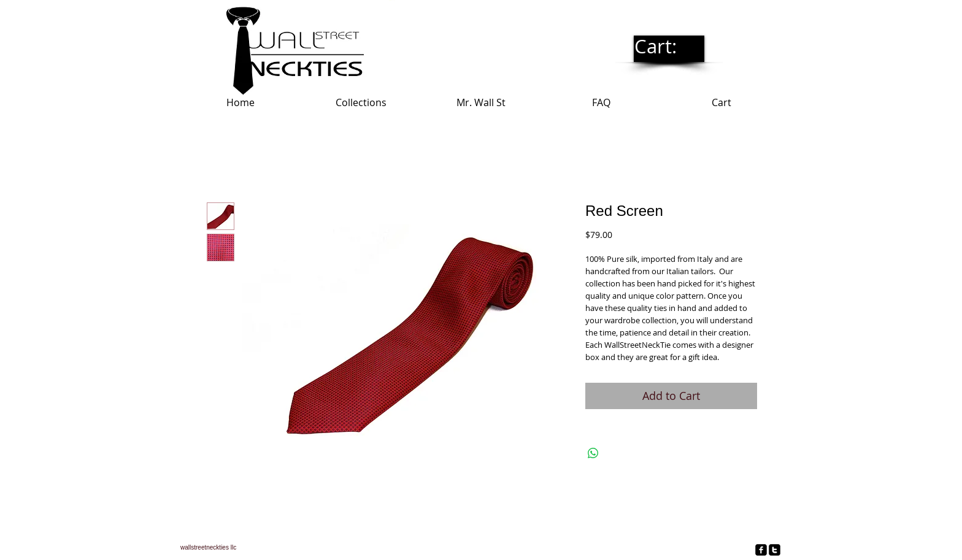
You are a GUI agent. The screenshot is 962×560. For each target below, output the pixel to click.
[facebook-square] (761, 550)
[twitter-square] (775, 550)
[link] (669, 47)
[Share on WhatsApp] (593, 453)
